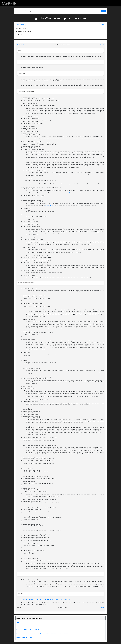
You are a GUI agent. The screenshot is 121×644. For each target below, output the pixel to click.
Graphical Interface (22, 626)
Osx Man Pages (21, 25)
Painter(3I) (41, 599)
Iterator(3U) (32, 599)
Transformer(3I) (49, 599)
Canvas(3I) (24, 599)
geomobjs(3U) (69, 192)
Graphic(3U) (20, 45)
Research (102, 25)
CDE (18, 622)
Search (103, 11)
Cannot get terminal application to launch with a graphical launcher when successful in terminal (42, 634)
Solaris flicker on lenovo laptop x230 (26, 638)
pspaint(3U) (67, 599)
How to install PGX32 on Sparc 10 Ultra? (28, 630)
